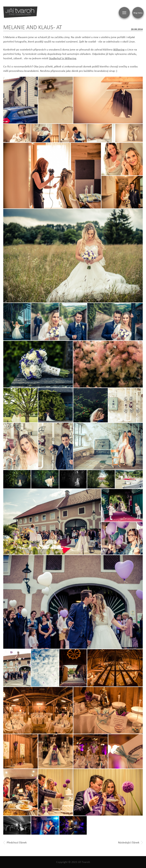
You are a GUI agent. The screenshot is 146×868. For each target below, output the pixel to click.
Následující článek (130, 842)
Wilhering (119, 49)
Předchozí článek (15, 842)
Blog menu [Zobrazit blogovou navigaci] (138, 13)
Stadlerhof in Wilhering (63, 58)
